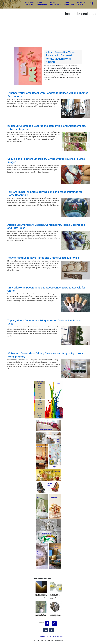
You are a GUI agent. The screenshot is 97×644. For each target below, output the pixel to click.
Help (54, 636)
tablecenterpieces (54, 497)
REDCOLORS (40, 402)
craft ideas (40, 524)
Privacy (43, 636)
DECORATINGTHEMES (81, 4)
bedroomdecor (39, 497)
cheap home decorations (46, 429)
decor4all (12, 3)
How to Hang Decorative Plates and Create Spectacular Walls (43, 258)
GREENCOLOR (40, 390)
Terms (49, 636)
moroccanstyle (40, 447)
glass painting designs (47, 533)
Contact (60, 636)
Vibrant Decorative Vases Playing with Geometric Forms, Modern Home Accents (61, 57)
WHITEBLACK (40, 386)
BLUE (40, 393)
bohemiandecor (58, 547)
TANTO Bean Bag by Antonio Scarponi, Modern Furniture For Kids (55, 616)
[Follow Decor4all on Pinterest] (54, 624)
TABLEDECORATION (69, 4)
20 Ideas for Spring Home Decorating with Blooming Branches (41, 616)
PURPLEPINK (40, 398)
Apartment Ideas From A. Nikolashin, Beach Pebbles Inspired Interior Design (41, 596)
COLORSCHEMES (40, 417)
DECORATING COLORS (40, 383)
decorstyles (58, 440)
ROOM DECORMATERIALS (30, 4)
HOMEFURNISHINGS (42, 4)
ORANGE (40, 405)
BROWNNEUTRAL (40, 413)
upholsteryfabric (50, 484)
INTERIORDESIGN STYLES (56, 4)
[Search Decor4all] (92, 3)
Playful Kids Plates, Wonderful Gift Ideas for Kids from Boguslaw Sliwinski (55, 596)
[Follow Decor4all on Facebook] (47, 624)
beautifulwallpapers (55, 467)
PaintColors (58, 383)
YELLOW (40, 408)
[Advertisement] (48, 33)
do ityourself (39, 553)
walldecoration (58, 471)
